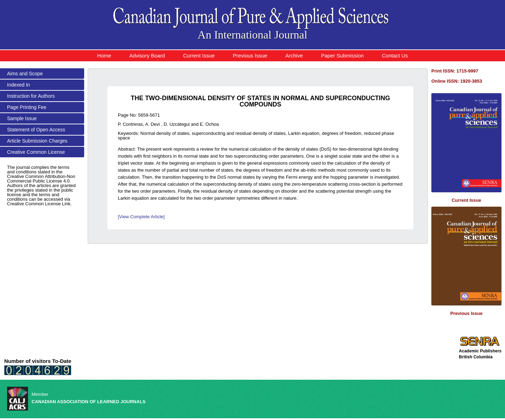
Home (104, 56)
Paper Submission (342, 56)
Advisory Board (147, 56)
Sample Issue (22, 118)
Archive (294, 56)
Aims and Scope (25, 74)
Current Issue (199, 56)
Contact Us (395, 56)
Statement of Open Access (36, 130)
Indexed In (18, 85)
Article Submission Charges (37, 141)
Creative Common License (36, 152)
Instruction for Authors (31, 96)
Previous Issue (250, 56)
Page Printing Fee (27, 107)
